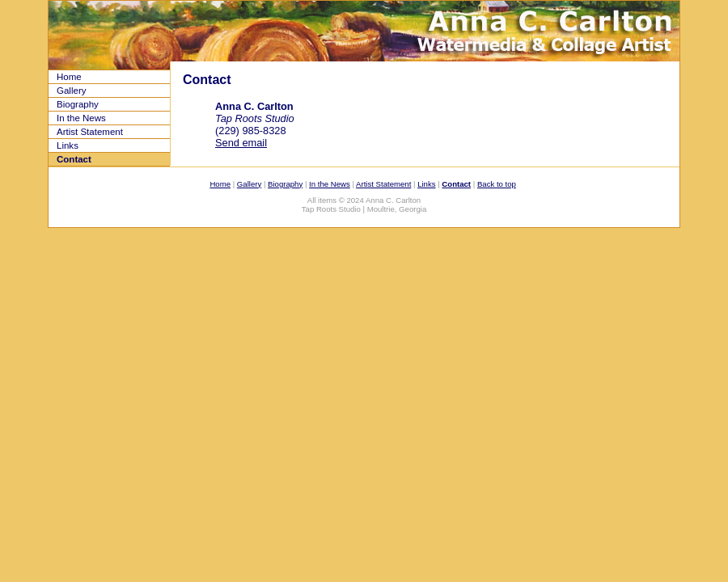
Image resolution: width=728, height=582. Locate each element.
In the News (81, 118)
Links (68, 145)
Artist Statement (90, 132)
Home (69, 77)
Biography (78, 104)
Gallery (71, 91)
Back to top (497, 184)
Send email (241, 143)
